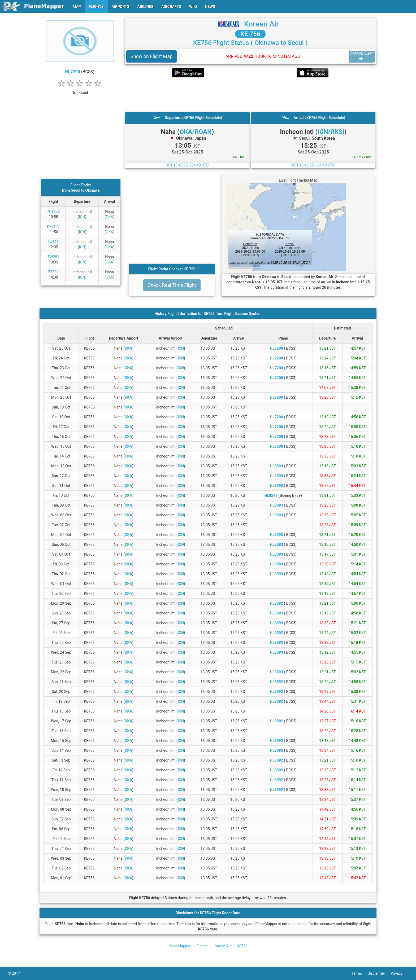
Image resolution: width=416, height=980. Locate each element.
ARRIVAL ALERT (362, 56)
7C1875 (53, 212)
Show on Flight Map (151, 56)
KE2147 (53, 227)
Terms (359, 973)
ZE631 (53, 272)
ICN (82, 217)
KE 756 (250, 34)
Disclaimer (379, 973)
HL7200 (73, 72)
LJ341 (53, 242)
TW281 (53, 257)
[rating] (80, 90)
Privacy (399, 973)
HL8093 (276, 466)
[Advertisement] (250, 95)
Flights (202, 946)
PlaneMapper (179, 946)
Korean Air (261, 24)
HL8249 (271, 495)
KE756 (242, 946)
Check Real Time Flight (172, 285)
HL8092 (276, 603)
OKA (110, 217)
